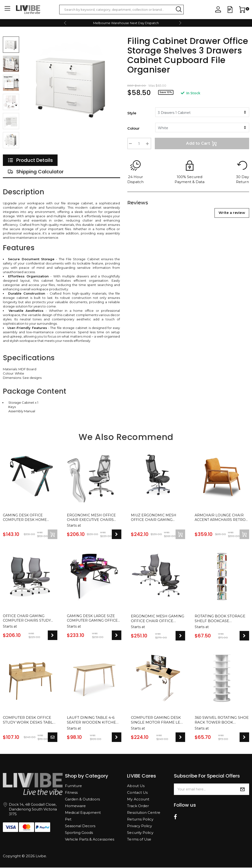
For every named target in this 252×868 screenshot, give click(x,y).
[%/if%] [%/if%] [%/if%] (202, 112)
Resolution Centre (144, 813)
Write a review (232, 213)
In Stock (190, 93)
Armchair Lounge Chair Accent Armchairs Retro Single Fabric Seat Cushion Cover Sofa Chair (221, 518)
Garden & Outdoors (82, 800)
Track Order (138, 806)
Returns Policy (140, 820)
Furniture (73, 786)
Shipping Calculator (36, 172)
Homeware (75, 806)
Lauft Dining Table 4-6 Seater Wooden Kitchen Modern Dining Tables (93, 721)
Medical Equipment (83, 813)
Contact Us (137, 793)
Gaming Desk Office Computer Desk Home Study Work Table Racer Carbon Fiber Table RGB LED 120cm (29, 518)
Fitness (71, 793)
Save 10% (166, 92)
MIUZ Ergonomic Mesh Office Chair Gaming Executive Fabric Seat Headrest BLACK (155, 518)
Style (132, 113)
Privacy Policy (139, 826)
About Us (136, 786)
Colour (133, 128)
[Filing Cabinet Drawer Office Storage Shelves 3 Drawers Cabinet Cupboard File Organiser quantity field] (139, 143)
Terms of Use (139, 840)
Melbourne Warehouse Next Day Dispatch (126, 23)
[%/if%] (202, 127)
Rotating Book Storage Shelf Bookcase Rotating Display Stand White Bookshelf (220, 619)
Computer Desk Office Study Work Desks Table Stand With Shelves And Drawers (29, 721)
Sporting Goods (79, 833)
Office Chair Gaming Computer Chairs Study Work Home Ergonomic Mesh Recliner (28, 619)
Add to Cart (202, 143)
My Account (138, 800)
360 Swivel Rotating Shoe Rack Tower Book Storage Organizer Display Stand (222, 721)
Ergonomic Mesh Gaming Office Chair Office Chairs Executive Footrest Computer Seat (158, 619)
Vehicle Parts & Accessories (89, 840)
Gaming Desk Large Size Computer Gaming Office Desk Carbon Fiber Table (94, 619)
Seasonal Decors (80, 826)
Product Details (30, 160)
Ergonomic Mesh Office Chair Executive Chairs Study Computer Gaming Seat (93, 518)
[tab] (30, 160)
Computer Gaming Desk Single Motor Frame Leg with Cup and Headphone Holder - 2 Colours (157, 721)
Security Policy (140, 833)
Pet (68, 820)
